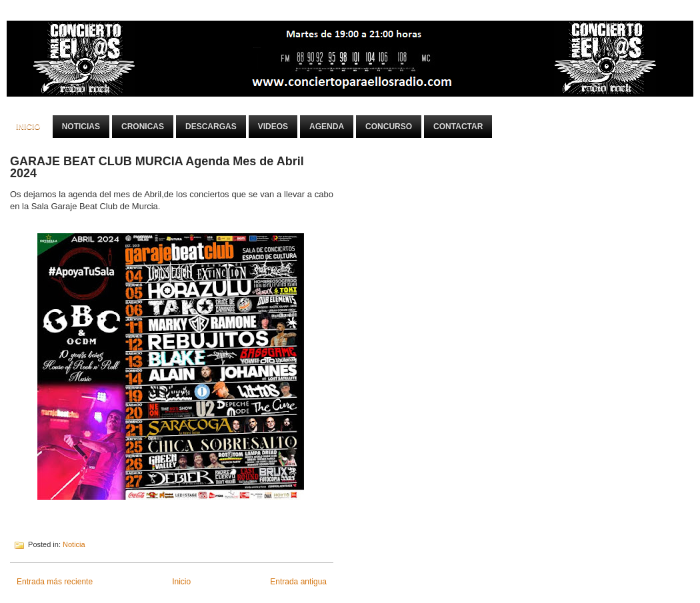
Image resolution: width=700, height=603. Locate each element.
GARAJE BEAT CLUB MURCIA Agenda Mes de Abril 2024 (157, 167)
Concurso (389, 127)
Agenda (327, 127)
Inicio (28, 127)
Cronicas (143, 127)
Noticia (74, 544)
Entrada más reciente (55, 582)
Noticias (81, 127)
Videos (273, 127)
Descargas (211, 127)
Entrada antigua (298, 582)
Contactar (458, 127)
